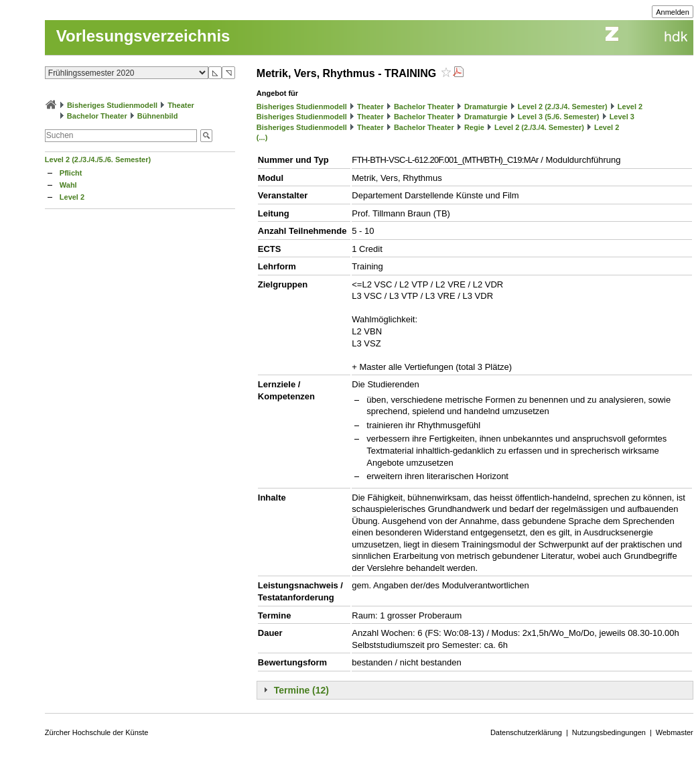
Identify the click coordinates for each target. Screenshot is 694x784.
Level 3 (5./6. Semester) (559, 117)
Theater (181, 105)
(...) (262, 137)
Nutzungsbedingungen (609, 732)
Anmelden (673, 12)
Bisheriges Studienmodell (112, 105)
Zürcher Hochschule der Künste (97, 732)
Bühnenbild (158, 116)
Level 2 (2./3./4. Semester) (563, 107)
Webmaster (675, 732)
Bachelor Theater (97, 116)
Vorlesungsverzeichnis (143, 36)
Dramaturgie (486, 107)
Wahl (68, 185)
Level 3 (622, 117)
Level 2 (72, 197)
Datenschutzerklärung (526, 732)
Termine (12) (301, 690)
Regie (474, 127)
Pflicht (71, 173)
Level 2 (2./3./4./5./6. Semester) (98, 159)
